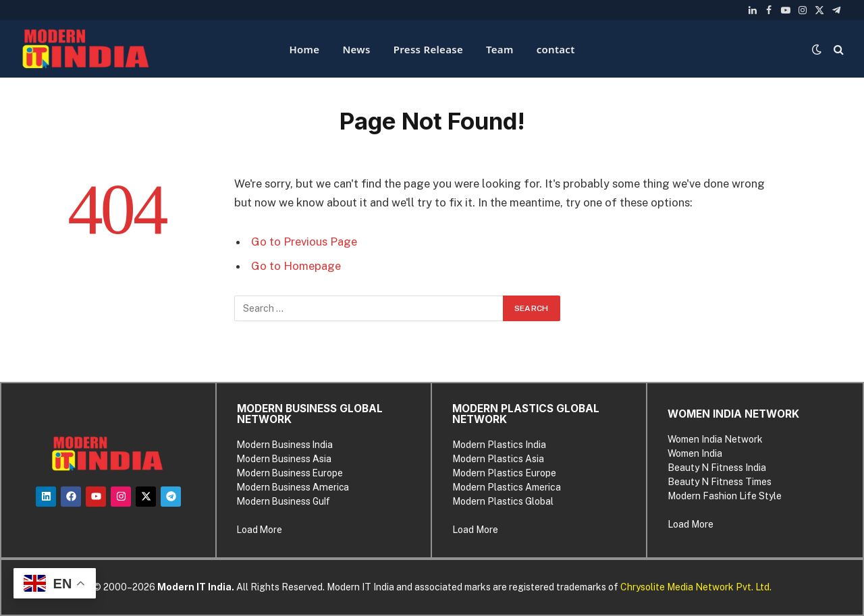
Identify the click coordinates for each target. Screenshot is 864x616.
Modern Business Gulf (283, 501)
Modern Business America (293, 487)
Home (304, 49)
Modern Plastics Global (503, 501)
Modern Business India (285, 445)
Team (500, 49)
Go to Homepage (296, 266)
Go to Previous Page (304, 242)
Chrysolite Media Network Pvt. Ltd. (696, 587)
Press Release (428, 49)
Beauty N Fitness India (717, 468)
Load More (260, 530)
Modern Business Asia (284, 459)
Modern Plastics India (499, 445)
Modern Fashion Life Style (725, 496)
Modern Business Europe (290, 473)
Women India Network (715, 439)
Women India (695, 453)
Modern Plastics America (507, 487)
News (356, 49)
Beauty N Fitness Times (720, 482)
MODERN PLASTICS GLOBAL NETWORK (526, 414)
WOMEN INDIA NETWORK (733, 414)
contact (556, 49)
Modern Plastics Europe (504, 473)
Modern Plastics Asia (498, 459)
